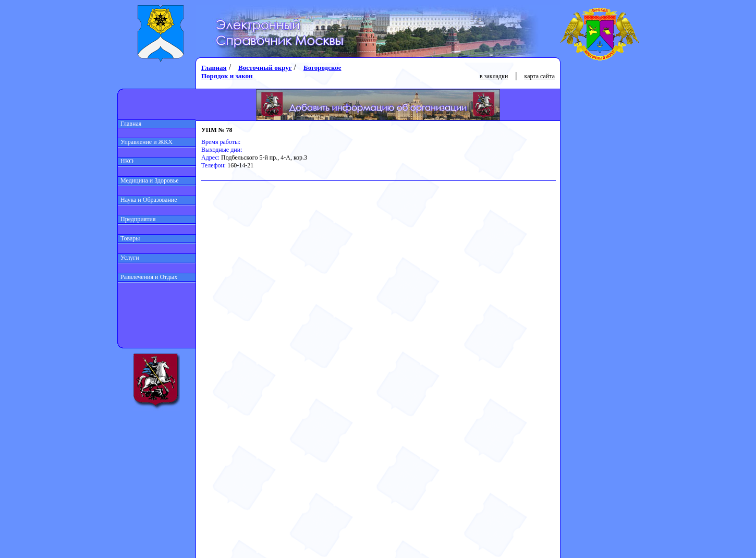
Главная (130, 124)
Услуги (129, 258)
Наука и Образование (148, 200)
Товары (129, 238)
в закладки (494, 76)
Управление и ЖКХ (145, 142)
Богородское (322, 68)
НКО (126, 161)
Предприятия (137, 219)
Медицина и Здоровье (148, 180)
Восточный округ (265, 68)
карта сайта (540, 76)
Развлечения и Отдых (148, 277)
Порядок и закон (227, 76)
